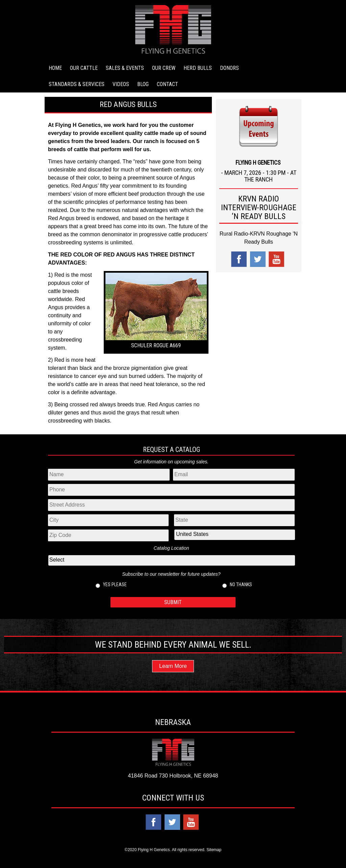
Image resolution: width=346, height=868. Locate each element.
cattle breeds (64, 291)
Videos (121, 84)
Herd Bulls (198, 68)
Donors (229, 68)
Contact (167, 84)
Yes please (115, 585)
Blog (143, 84)
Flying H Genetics (78, 125)
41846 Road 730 (148, 776)
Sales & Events (125, 68)
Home (55, 68)
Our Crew (164, 68)
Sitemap (214, 850)
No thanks (241, 585)
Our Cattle (84, 68)
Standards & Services (77, 84)
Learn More (173, 666)
